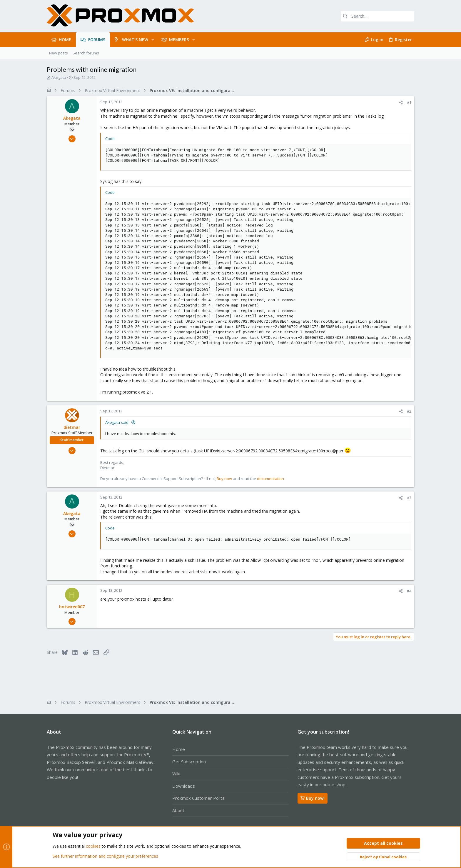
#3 (409, 498)
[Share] (401, 103)
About (178, 810)
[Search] (378, 16)
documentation (270, 479)
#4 (409, 591)
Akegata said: (117, 422)
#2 (409, 411)
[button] (153, 40)
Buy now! (313, 798)
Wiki (176, 774)
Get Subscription (189, 762)
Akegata (59, 77)
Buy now (224, 479)
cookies (93, 846)
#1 (409, 102)
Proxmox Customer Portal (199, 798)
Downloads (184, 786)
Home (179, 749)
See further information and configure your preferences (105, 856)
